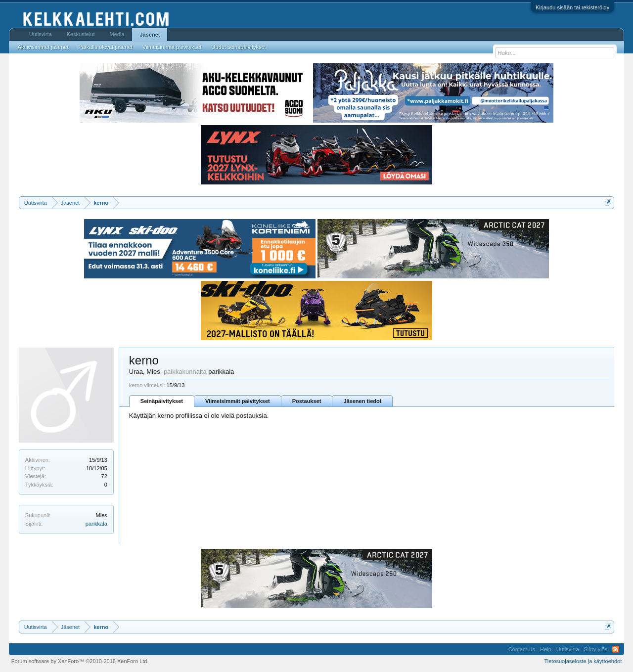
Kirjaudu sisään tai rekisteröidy (572, 7)
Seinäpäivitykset (162, 401)
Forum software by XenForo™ (80, 661)
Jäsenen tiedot (362, 401)
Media (117, 34)
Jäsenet (150, 35)
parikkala (96, 524)
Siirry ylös (596, 649)
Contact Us (522, 649)
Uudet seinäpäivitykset (239, 47)
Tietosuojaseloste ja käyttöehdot (583, 661)
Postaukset (307, 401)
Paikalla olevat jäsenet (106, 47)
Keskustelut (81, 34)
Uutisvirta (41, 34)
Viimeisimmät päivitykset (238, 401)
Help (546, 649)
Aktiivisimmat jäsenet (43, 47)
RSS (616, 649)
